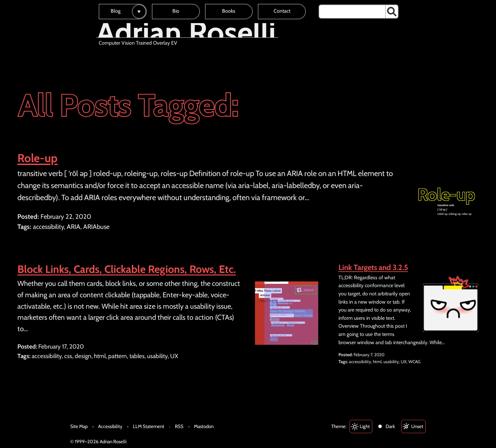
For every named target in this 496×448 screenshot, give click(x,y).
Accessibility (110, 426)
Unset (417, 426)
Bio (176, 11)
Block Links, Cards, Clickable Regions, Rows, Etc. (127, 269)
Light (365, 426)
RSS (179, 426)
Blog (116, 11)
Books (229, 11)
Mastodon (204, 426)
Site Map (79, 426)
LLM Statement (149, 426)
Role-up (37, 158)
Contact (282, 11)
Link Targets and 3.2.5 (373, 267)
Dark (390, 426)
